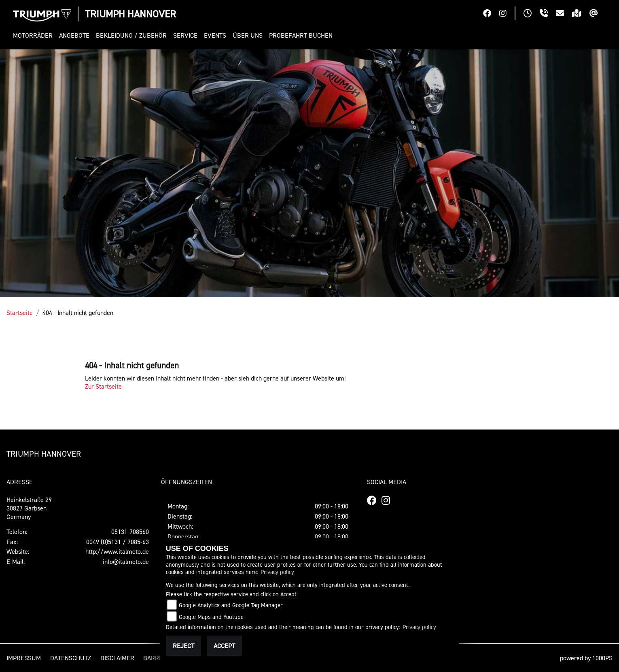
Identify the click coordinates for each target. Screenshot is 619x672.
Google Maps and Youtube (211, 617)
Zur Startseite (103, 386)
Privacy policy (277, 572)
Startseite (20, 313)
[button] (34, 35)
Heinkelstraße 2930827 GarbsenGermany (29, 508)
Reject (183, 646)
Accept (224, 646)
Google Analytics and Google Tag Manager (231, 605)
